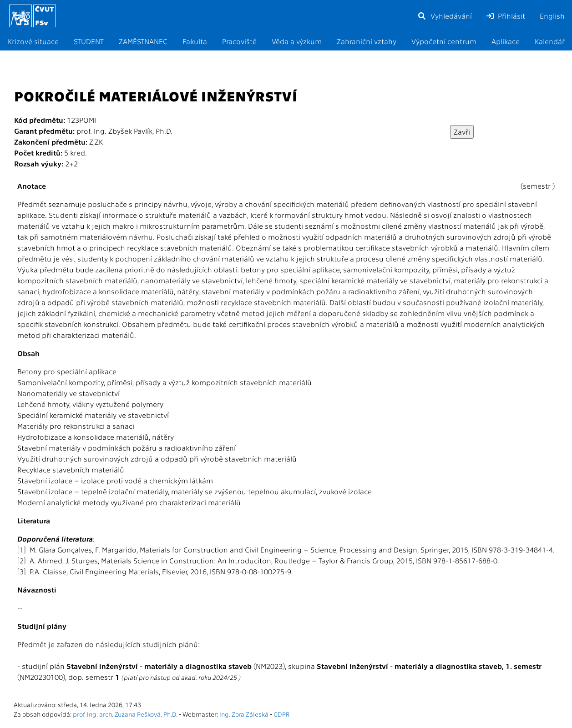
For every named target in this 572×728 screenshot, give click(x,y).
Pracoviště (239, 41)
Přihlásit (506, 16)
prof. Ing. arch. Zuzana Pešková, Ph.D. (125, 714)
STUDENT (89, 41)
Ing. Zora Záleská (244, 714)
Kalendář (550, 41)
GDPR (281, 714)
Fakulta (195, 41)
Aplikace (506, 41)
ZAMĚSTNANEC (143, 41)
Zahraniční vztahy (367, 41)
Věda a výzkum (297, 41)
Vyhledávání (445, 16)
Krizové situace (33, 41)
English (552, 16)
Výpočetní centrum (444, 41)
